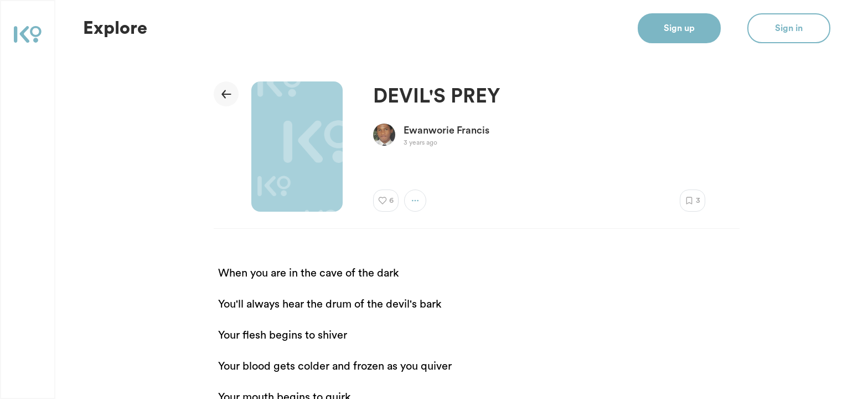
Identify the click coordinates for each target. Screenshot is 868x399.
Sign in (789, 28)
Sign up (679, 28)
